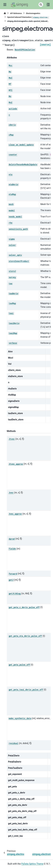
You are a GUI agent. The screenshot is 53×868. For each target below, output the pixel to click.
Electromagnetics (33, 13)
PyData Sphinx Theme (32, 864)
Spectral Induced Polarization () (28, 17)
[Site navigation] (5, 5)
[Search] (41, 5)
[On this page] (48, 5)
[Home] (5, 13)
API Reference (16, 13)
